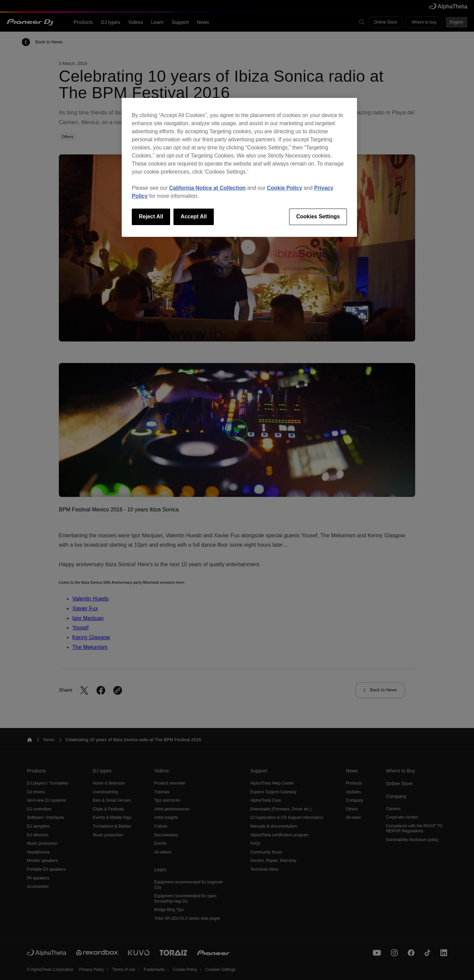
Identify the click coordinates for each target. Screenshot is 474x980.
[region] (239, 167)
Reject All (151, 216)
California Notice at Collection (207, 188)
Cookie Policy (285, 188)
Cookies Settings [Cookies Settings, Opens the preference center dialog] (318, 216)
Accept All (194, 216)
